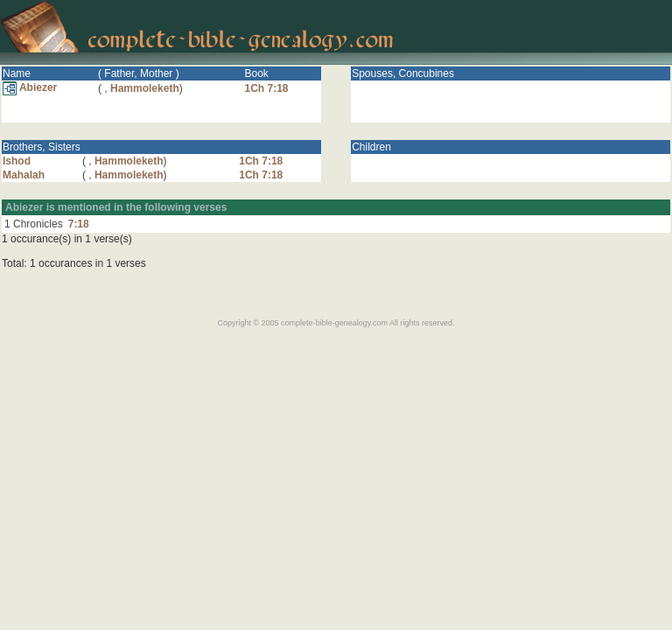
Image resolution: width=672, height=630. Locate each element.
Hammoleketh (145, 88)
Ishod (17, 161)
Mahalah (24, 175)
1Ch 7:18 (266, 88)
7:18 (79, 224)
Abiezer (30, 87)
